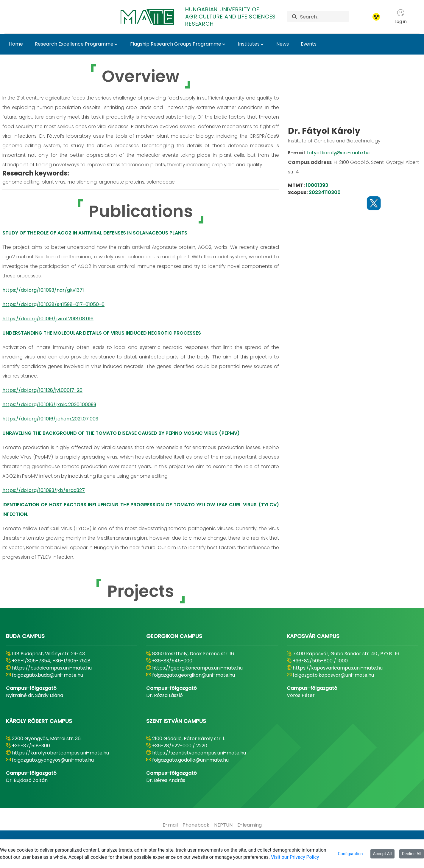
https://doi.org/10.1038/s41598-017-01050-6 (53, 304)
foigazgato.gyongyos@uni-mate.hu (53, 760)
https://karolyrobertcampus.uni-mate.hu (60, 753)
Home (16, 44)
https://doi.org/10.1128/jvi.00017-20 (42, 390)
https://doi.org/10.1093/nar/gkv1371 (43, 290)
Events (309, 44)
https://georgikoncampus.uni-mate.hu (197, 668)
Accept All (382, 854)
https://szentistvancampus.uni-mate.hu (199, 753)
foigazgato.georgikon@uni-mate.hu (194, 675)
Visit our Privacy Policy (295, 857)
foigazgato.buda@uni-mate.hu (47, 675)
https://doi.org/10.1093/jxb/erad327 (44, 490)
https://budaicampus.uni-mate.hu (52, 668)
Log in (401, 17)
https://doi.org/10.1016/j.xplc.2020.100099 (49, 405)
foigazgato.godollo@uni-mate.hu (190, 760)
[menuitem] (170, 825)
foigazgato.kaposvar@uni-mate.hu (333, 675)
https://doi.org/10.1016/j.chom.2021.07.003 (50, 419)
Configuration (350, 854)
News (283, 44)
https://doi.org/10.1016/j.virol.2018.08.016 (48, 319)
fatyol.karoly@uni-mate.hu (338, 176)
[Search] (324, 17)
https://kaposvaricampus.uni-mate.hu (338, 668)
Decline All (412, 854)
